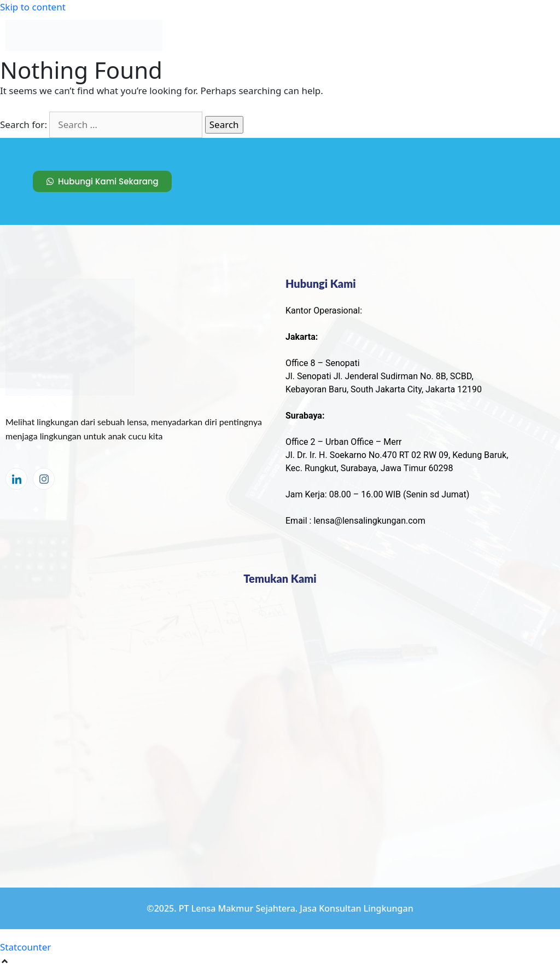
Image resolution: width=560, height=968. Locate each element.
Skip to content (33, 7)
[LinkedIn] (16, 479)
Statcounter (25, 947)
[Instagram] (44, 479)
